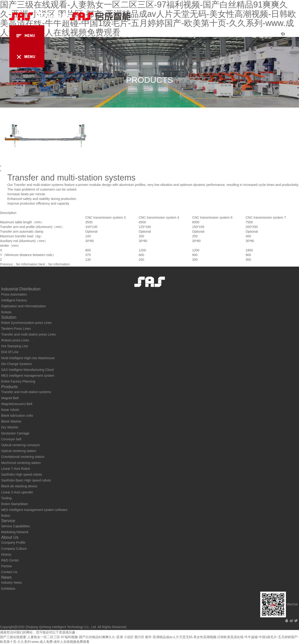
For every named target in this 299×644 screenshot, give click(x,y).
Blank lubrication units (17, 416)
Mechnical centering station (21, 463)
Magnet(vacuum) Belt (17, 404)
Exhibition (8, 589)
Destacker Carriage (15, 433)
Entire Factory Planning (18, 381)
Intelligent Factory (14, 300)
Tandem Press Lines (16, 329)
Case (197, 34)
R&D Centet (10, 560)
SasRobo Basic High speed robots (26, 480)
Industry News (12, 582)
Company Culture (14, 549)
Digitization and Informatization (23, 306)
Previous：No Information (19, 264)
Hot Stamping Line (15, 346)
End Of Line (10, 352)
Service (218, 34)
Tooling (6, 498)
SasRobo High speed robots (22, 474)
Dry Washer (10, 427)
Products (175, 34)
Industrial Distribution (117, 34)
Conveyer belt (11, 439)
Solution (150, 34)
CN (288, 35)
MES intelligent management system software (34, 510)
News (265, 34)
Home (85, 34)
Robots (6, 312)
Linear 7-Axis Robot (16, 469)
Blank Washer (11, 421)
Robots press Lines (15, 340)
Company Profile (13, 543)
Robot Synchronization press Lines (26, 323)
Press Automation (14, 294)
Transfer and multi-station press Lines (28, 334)
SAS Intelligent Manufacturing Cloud (27, 370)
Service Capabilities (16, 526)
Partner (7, 566)
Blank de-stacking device (19, 486)
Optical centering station (19, 451)
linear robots (10, 410)
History (6, 554)
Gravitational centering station (23, 457)
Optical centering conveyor (21, 445)
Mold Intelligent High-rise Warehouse (28, 358)
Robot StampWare (15, 504)
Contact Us (9, 572)
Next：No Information (54, 264)
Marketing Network (15, 532)
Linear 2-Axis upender (17, 492)
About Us (242, 34)
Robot (5, 516)
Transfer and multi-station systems (26, 392)
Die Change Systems (17, 364)
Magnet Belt (10, 398)
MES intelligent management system (28, 376)
